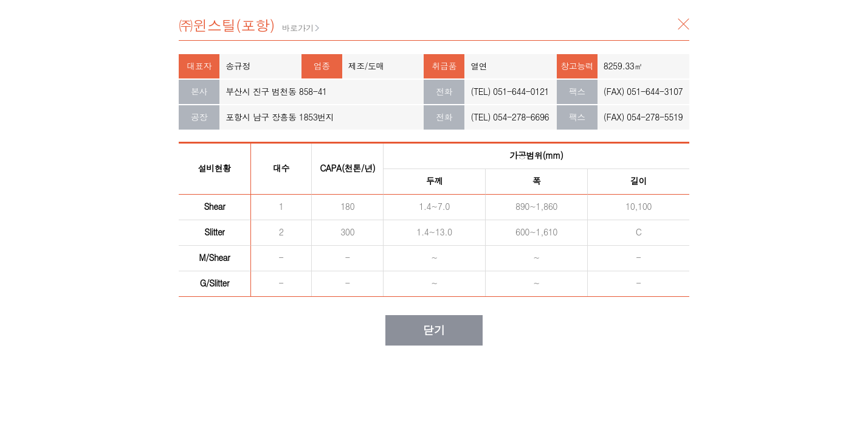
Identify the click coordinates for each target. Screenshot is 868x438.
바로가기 (298, 28)
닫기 (684, 24)
